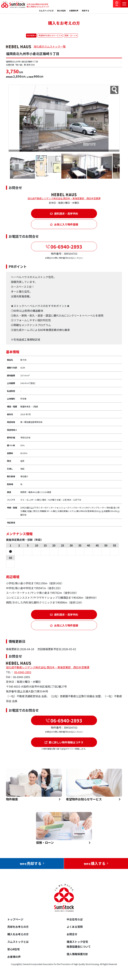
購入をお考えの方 (18, 934)
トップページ (15, 919)
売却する (85, 11)
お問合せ (72, 934)
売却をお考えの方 (18, 927)
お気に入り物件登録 (64, 224)
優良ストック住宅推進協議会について (79, 944)
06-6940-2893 (66, 247)
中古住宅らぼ (75, 919)
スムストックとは (46, 11)
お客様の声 (74, 11)
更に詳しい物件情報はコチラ (64, 742)
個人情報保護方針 (77, 954)
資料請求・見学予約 (64, 214)
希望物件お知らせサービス (49, 35)
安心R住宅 (61, 11)
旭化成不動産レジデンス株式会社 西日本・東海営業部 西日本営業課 (64, 198)
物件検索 (30, 35)
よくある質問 (75, 927)
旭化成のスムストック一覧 (50, 46)
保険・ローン (70, 35)
